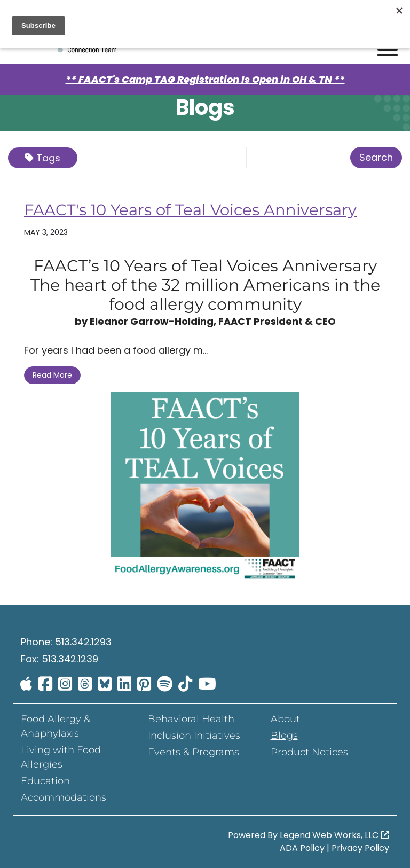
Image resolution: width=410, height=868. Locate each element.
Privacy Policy (360, 848)
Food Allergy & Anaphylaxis (56, 726)
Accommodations (64, 797)
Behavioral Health (191, 719)
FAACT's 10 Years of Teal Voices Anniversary (195, 210)
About (285, 719)
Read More (52, 375)
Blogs (284, 736)
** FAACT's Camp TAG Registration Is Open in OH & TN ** (205, 79)
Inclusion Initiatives (194, 736)
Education (45, 781)
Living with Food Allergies (61, 757)
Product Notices (309, 752)
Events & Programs (194, 752)
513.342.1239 (70, 659)
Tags (43, 158)
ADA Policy (302, 848)
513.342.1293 (83, 642)
